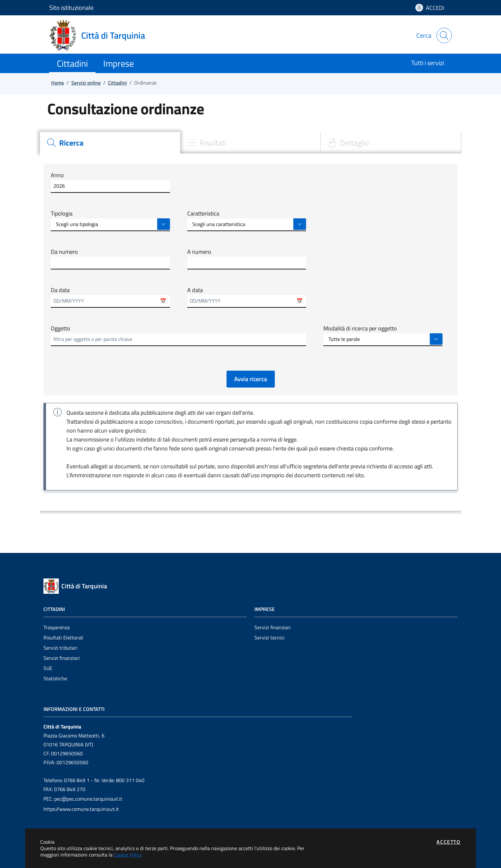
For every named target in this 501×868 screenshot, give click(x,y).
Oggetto (61, 328)
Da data (60, 290)
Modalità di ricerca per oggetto (360, 328)
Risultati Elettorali (63, 638)
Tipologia (62, 214)
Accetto (448, 842)
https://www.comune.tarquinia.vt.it (81, 809)
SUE (48, 668)
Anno (57, 175)
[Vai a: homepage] (101, 35)
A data (195, 290)
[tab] (110, 143)
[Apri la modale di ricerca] (444, 35)
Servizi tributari (61, 648)
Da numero (64, 252)
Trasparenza (57, 627)
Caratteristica (203, 214)
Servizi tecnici (270, 638)
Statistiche (55, 678)
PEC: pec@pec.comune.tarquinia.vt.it (83, 799)
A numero (199, 252)
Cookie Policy (128, 855)
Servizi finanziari (62, 658)
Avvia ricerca (251, 379)
